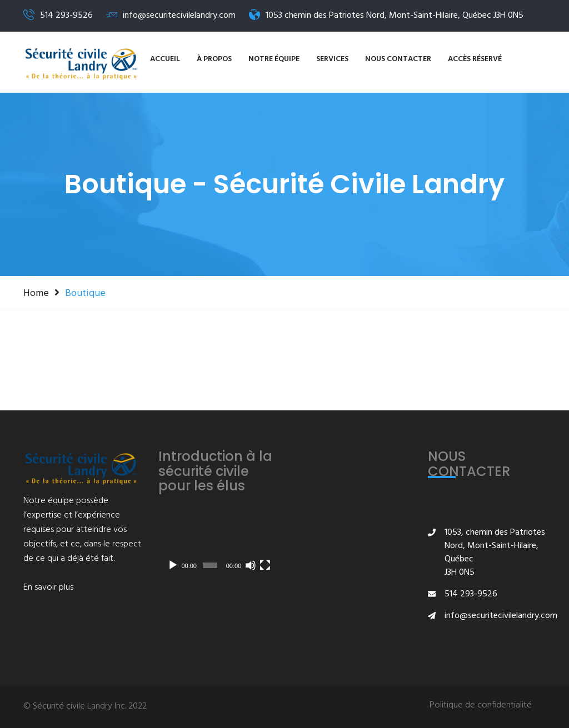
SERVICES (332, 59)
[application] (218, 544)
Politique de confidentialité (481, 706)
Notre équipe (274, 59)
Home (36, 293)
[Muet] (251, 565)
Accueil (165, 59)
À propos (214, 59)
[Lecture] (173, 565)
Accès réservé (475, 59)
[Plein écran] (265, 565)
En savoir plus (48, 588)
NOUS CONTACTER (398, 59)
